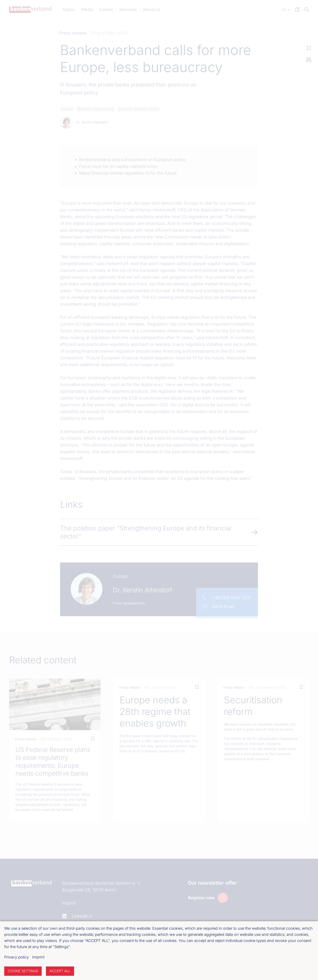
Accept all (60, 971)
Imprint (38, 957)
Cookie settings (23, 971)
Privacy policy (17, 957)
